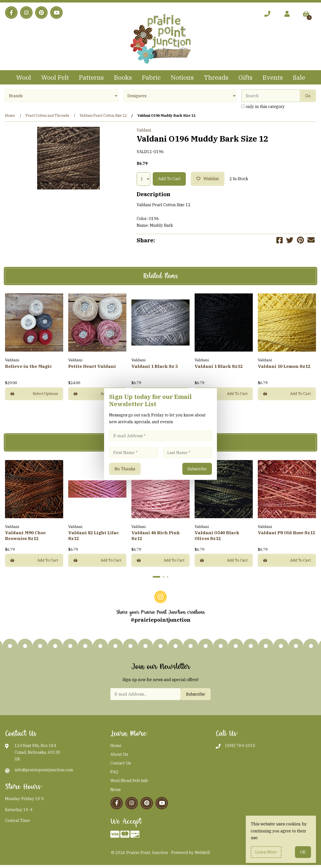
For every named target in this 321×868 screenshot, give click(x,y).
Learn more (266, 852)
